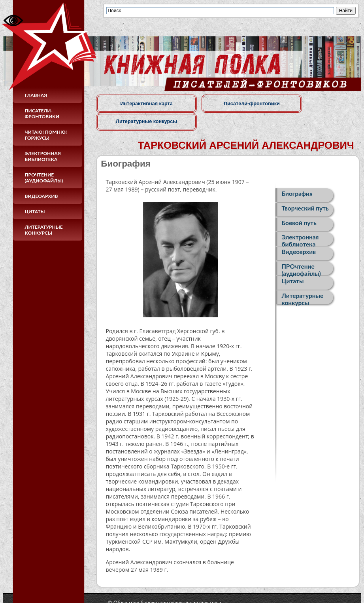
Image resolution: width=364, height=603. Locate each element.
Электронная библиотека (43, 156)
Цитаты (35, 211)
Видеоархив (41, 196)
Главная (36, 95)
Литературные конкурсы (44, 230)
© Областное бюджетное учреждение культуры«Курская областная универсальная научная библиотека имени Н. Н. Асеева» (199, 587)
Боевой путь (299, 206)
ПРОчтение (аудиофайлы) (44, 178)
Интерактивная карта (137, 103)
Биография (297, 176)
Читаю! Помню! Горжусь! (46, 135)
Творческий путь (305, 191)
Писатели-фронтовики (42, 114)
